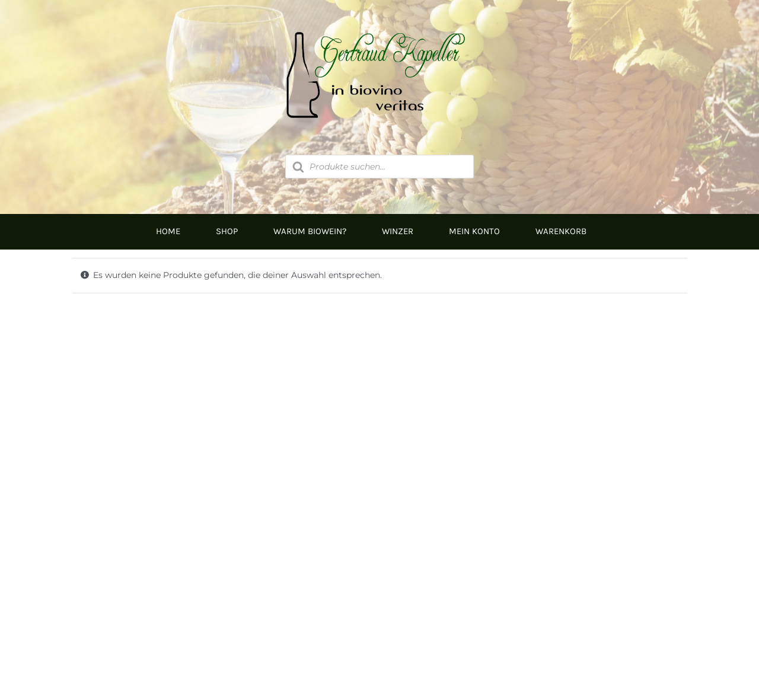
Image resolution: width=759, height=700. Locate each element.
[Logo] (379, 28)
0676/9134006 (223, 557)
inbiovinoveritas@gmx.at (232, 619)
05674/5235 (201, 580)
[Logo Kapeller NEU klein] (380, 367)
